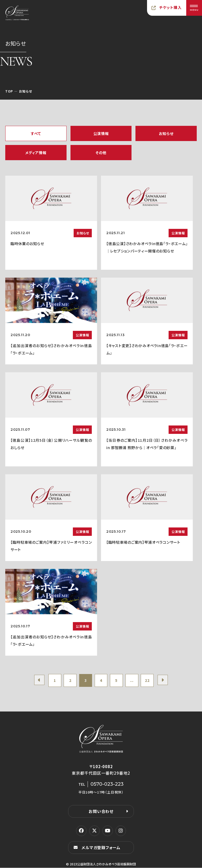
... (132, 681)
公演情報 (101, 133)
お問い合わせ (101, 812)
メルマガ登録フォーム (101, 848)
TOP (9, 91)
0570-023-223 (107, 784)
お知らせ (166, 133)
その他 (101, 153)
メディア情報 (36, 153)
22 (148, 681)
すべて (36, 133)
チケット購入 (170, 7)
